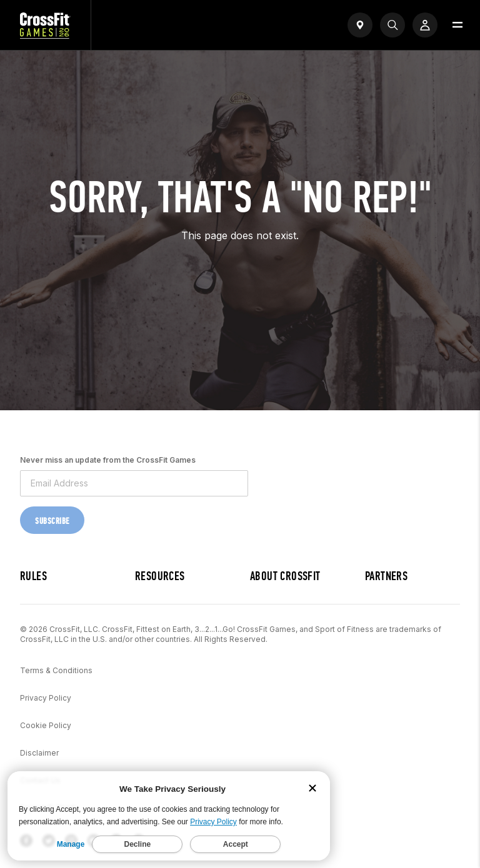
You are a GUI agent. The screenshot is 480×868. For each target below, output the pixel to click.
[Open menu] (457, 25)
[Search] (392, 25)
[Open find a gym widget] (360, 25)
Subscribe (52, 521)
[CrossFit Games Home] (45, 35)
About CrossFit (285, 576)
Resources (160, 576)
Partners (386, 576)
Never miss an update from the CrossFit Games (108, 460)
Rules (33, 576)
